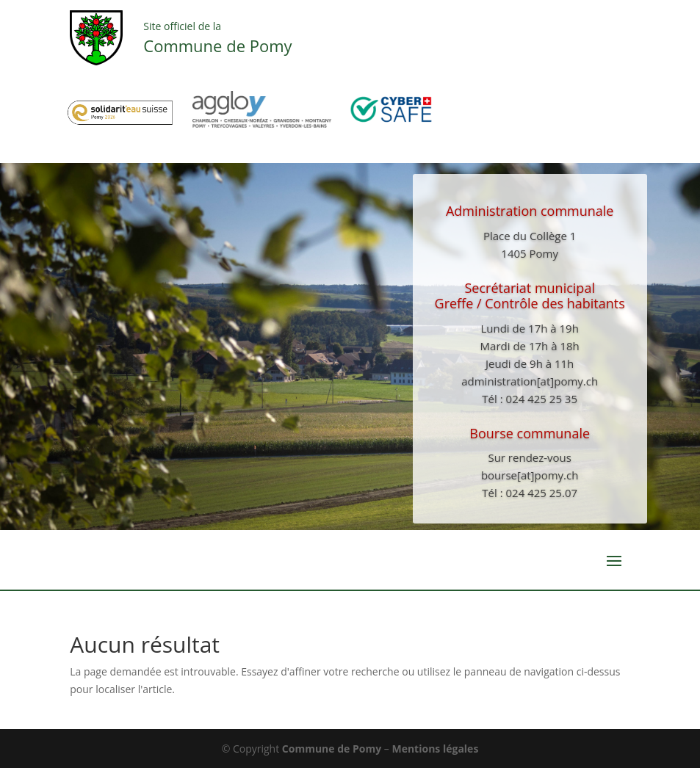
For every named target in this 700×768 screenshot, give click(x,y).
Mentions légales (435, 749)
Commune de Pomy (333, 749)
